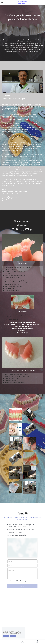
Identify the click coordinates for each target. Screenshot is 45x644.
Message (11, 570)
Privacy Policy (23, 582)
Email (10, 566)
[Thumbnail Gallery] (15, 414)
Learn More (18, 634)
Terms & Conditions (32, 580)
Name (10, 561)
